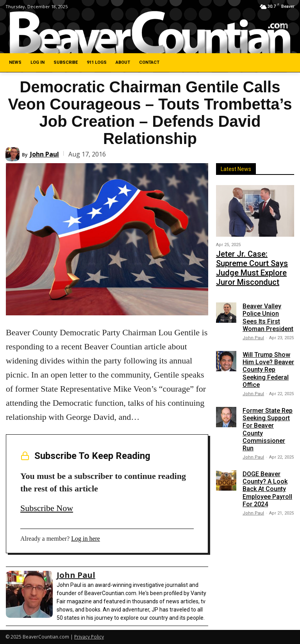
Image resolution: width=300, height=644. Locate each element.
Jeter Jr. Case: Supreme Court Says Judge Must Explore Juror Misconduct (255, 259)
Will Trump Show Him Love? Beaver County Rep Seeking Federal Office (268, 352)
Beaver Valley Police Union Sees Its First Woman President (268, 300)
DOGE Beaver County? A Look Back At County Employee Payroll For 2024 (267, 471)
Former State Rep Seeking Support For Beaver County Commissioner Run (268, 411)
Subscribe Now (47, 508)
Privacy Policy (89, 637)
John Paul (45, 154)
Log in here (86, 539)
